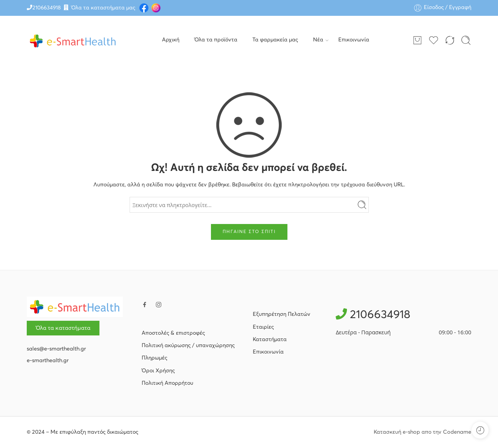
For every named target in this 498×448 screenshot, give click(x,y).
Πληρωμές (154, 358)
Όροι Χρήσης (158, 371)
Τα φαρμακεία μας (275, 40)
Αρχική (171, 40)
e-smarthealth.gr (48, 361)
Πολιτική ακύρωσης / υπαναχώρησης (188, 346)
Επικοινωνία (354, 40)
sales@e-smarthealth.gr (56, 349)
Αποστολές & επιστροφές (173, 333)
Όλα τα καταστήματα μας (103, 8)
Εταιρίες (263, 327)
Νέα (318, 40)
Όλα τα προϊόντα (216, 40)
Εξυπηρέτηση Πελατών (282, 314)
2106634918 (47, 8)
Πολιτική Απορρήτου (167, 383)
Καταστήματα (270, 340)
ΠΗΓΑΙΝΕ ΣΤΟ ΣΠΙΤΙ (249, 232)
